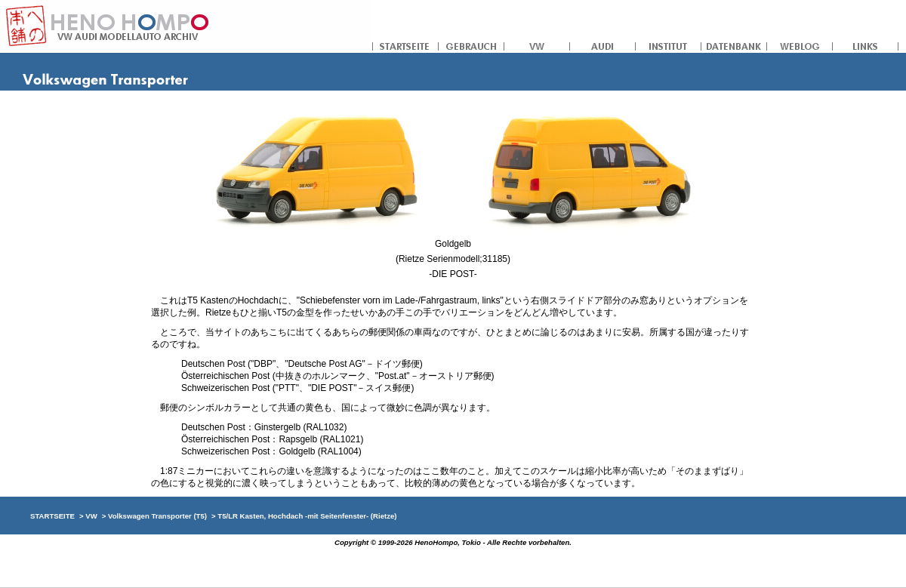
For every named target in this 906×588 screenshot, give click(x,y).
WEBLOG (800, 45)
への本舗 (186, 26)
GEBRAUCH (471, 45)
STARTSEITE (405, 45)
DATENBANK (734, 45)
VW (537, 45)
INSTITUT (669, 45)
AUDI (603, 45)
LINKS (866, 45)
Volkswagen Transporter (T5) (157, 516)
